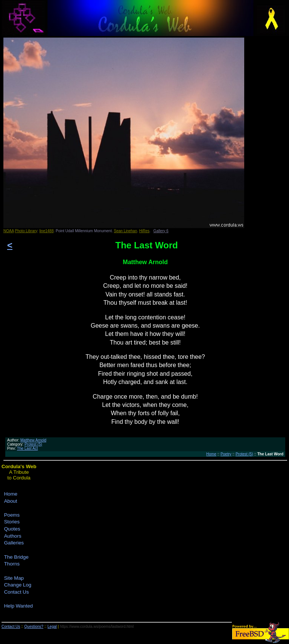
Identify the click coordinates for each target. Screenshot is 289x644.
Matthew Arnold (33, 440)
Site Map (14, 578)
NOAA (9, 231)
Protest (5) (33, 444)
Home (211, 454)
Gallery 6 (161, 231)
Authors (13, 536)
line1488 (47, 231)
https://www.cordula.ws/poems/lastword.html (97, 627)
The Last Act (27, 448)
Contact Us (17, 592)
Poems (12, 515)
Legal (52, 627)
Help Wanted (19, 606)
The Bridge (16, 557)
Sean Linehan (126, 231)
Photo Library (26, 231)
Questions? (34, 627)
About (11, 501)
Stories (12, 522)
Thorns (12, 564)
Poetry (226, 454)
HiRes (144, 231)
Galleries (14, 543)
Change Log (18, 585)
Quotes (12, 529)
